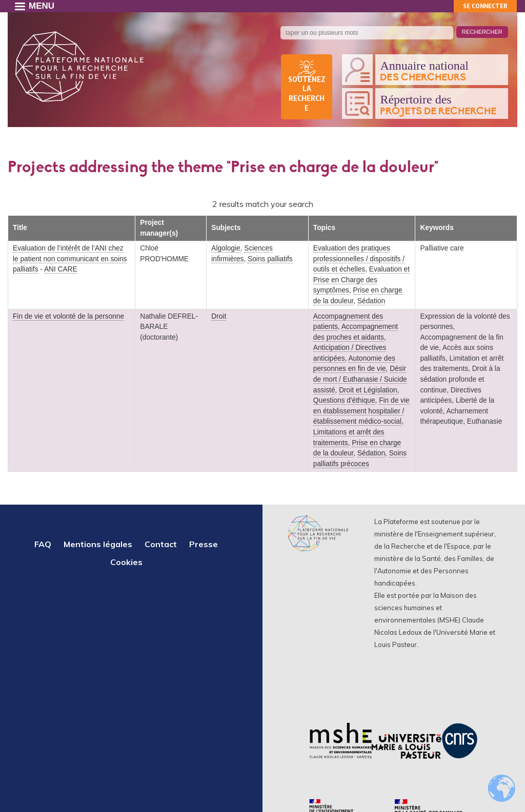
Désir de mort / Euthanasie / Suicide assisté (360, 379)
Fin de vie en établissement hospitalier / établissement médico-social (361, 411)
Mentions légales (98, 544)
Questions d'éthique (344, 400)
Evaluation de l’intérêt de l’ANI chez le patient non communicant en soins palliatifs (70, 259)
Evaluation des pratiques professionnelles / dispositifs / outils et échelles (359, 259)
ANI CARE (61, 269)
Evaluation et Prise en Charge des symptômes (361, 280)
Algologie (226, 248)
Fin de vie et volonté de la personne (68, 316)
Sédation (371, 301)
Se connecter (485, 6)
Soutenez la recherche (307, 94)
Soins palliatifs (270, 259)
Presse (204, 544)
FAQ (43, 544)
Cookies (126, 562)
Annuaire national (441, 71)
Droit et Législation (368, 390)
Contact (161, 544)
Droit (219, 316)
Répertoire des (441, 105)
